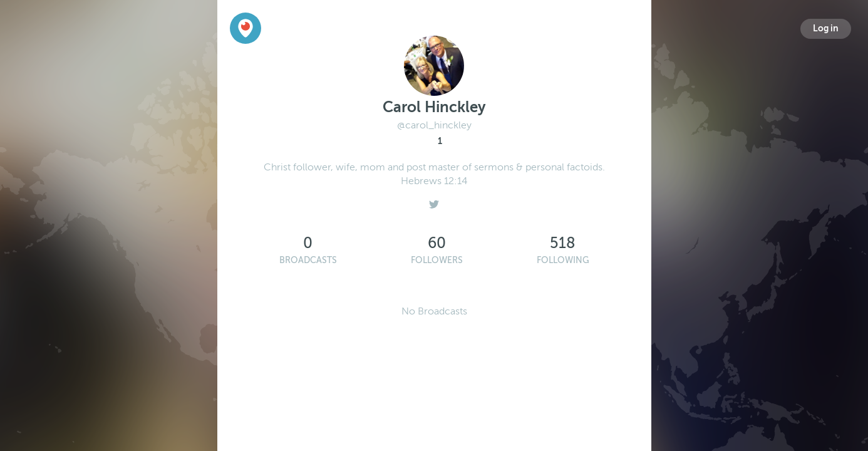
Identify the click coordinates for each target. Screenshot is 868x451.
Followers (437, 260)
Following (563, 260)
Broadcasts (308, 260)
